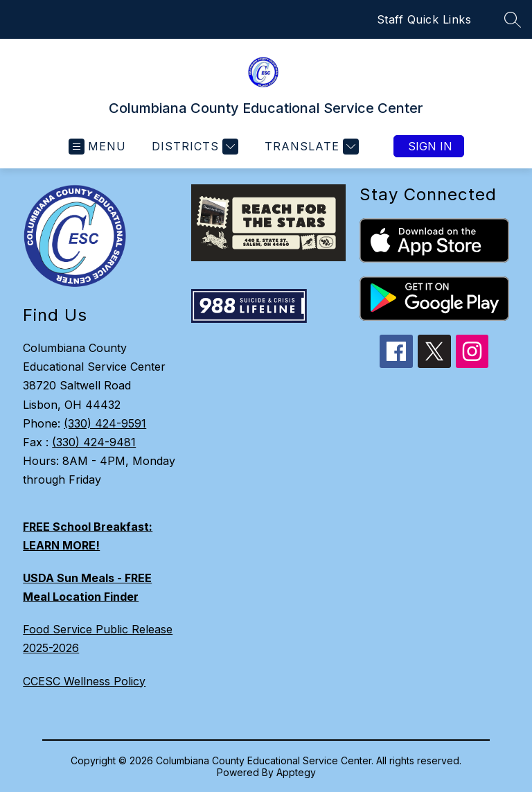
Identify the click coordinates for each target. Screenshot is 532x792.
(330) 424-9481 (94, 442)
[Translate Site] (310, 147)
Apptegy (296, 772)
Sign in (430, 146)
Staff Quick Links (424, 19)
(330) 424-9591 (105, 423)
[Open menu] (97, 147)
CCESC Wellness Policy (84, 681)
